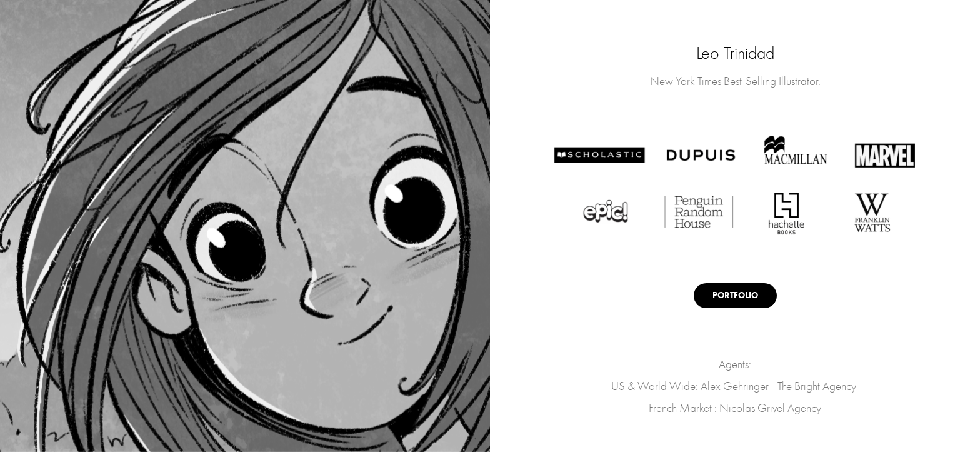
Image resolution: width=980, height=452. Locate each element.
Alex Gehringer (735, 386)
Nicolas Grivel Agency (770, 408)
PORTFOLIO (735, 295)
